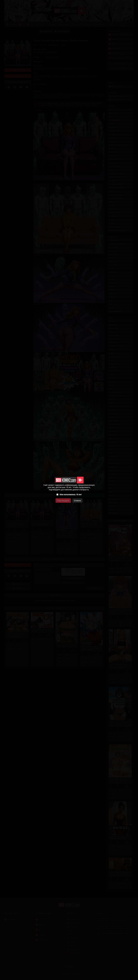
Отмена (77, 501)
